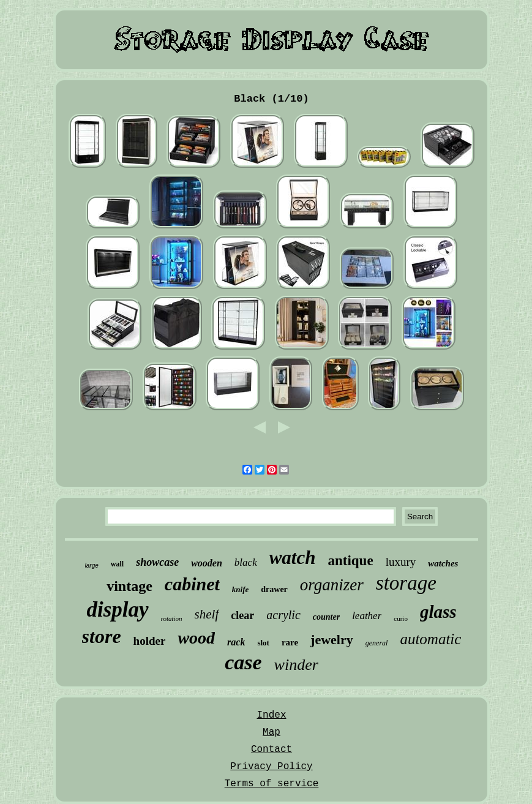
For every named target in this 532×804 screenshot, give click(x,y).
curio (401, 618)
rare (290, 642)
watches (443, 563)
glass (438, 612)
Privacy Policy (271, 767)
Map (272, 732)
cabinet (192, 584)
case (243, 662)
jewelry (332, 640)
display (117, 610)
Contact (272, 750)
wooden (207, 563)
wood (196, 638)
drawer (274, 589)
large (92, 565)
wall (117, 564)
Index (271, 715)
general (377, 643)
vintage (129, 586)
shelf (207, 614)
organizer (332, 585)
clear (242, 615)
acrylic (283, 615)
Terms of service (272, 784)
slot (263, 643)
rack (236, 642)
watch (293, 558)
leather (367, 616)
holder (150, 641)
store (102, 636)
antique (350, 561)
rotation (172, 618)
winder (296, 665)
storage (406, 583)
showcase (157, 562)
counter (326, 617)
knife (240, 589)
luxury (401, 562)
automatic (430, 639)
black (246, 562)
